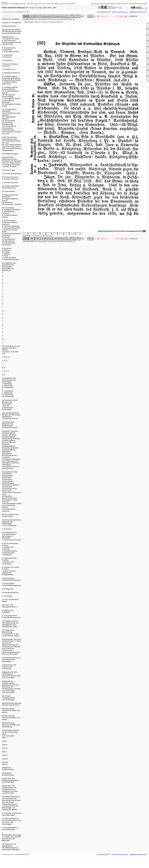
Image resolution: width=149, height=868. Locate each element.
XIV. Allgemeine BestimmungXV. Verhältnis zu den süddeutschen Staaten (11, 633)
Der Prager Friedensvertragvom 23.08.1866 (8, 698)
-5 (105, 16)
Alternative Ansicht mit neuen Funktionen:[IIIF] (42, 22)
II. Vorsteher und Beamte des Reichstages (12, 814)
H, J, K (5, 361)
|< (95, 16)
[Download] (141, 4)
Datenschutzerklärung (119, 12)
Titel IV (5, 748)
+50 (126, 16)
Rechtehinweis (103, 12)
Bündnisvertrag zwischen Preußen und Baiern (11, 710)
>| (129, 16)
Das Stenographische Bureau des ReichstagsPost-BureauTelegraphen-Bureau (11, 416)
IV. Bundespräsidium (10, 593)
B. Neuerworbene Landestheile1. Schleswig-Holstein (11, 50)
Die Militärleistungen (10, 154)
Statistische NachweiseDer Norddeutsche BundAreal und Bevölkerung (12, 31)
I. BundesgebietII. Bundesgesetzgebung (12, 585)
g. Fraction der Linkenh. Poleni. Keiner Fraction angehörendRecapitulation (11, 571)
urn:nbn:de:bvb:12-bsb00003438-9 (15, 12)
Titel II (4, 741)
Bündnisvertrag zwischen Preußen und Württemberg (11, 725)
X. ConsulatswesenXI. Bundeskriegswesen (11, 617)
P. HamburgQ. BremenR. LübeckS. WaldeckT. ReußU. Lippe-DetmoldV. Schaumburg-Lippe (11, 254)
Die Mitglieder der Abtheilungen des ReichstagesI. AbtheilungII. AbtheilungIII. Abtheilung (9, 383)
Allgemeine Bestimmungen (8, 769)
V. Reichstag (7, 596)
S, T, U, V (5, 371)
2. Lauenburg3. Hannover (7, 56)
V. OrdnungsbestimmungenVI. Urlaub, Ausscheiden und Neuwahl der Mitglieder (12, 837)
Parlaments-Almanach (11, 19)
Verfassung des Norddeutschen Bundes (11, 579)
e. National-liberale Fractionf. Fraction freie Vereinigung (9, 561)
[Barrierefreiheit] (106, 4)
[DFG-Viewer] (129, 4)
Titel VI (5, 755)
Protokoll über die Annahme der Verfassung (9, 667)
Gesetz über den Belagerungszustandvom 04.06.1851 (10, 780)
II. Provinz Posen (9, 170)
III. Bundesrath (8, 589)
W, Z (4, 375)
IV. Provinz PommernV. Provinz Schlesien (10, 178)
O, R (4, 368)
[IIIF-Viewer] (117, 4)
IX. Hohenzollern (8, 191)
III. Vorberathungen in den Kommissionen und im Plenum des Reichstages (11, 821)
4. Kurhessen (7, 60)
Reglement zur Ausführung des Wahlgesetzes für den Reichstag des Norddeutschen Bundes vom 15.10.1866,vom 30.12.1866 (11, 687)
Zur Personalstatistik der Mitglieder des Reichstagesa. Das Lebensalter (12, 523)
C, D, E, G (6, 357)
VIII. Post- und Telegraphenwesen (9, 606)
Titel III (5, 745)
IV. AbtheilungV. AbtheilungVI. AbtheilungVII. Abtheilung (8, 394)
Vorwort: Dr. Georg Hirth (12, 23)
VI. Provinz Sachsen (10, 183)
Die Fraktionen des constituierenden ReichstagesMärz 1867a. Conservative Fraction (12, 536)
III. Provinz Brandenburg (12, 174)
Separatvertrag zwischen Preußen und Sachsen (12, 704)
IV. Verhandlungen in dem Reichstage (10, 829)
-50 (98, 16)
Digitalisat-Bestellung (137, 12)
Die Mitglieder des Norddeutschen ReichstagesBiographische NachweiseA (9, 268)
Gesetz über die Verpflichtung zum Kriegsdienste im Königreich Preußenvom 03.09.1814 (10, 789)
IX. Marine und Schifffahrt (8, 611)
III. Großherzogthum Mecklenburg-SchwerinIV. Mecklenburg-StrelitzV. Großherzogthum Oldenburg (11, 80)
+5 (118, 16)
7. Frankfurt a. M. (9, 69)
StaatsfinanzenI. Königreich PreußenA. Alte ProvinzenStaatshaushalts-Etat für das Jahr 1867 (12, 41)
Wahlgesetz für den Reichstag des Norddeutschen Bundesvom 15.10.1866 (11, 675)
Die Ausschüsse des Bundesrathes (10, 515)
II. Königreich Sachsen (11, 73)
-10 (102, 16)
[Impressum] (95, 4)
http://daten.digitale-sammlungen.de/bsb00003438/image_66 (55, 19)
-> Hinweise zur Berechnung (41, 236)
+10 (121, 16)
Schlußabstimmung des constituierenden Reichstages (11, 660)
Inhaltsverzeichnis (9, 26)
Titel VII (5, 759)
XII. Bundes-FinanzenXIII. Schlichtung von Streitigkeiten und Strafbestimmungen (10, 624)
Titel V (4, 752)
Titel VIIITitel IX (5, 763)
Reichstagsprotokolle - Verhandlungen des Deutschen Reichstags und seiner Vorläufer (42, 4)
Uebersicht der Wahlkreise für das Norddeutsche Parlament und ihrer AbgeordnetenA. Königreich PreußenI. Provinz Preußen (12, 162)
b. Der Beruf (7, 529)
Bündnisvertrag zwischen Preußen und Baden (11, 718)
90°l (71, 16)
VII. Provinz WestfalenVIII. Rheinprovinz (11, 187)
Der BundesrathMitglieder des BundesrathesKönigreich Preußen (10, 425)
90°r (77, 16)
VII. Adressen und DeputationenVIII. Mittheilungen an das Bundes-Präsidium (11, 847)
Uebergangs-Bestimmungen (8, 774)
